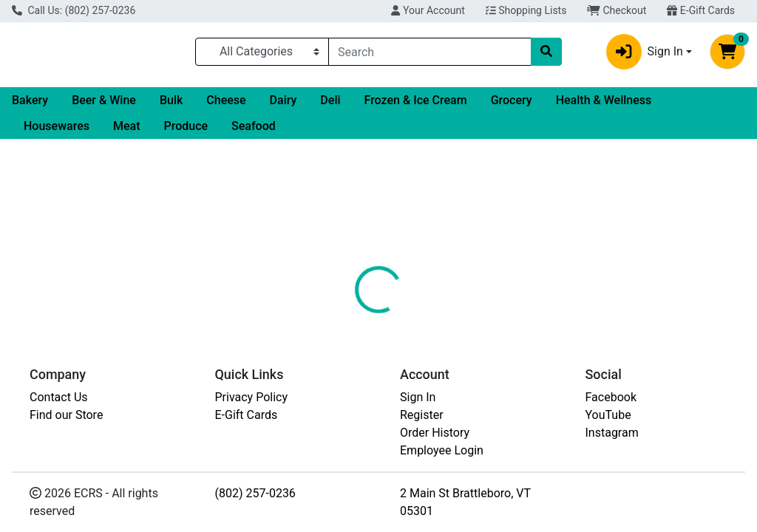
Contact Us (59, 397)
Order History (435, 433)
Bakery (30, 106)
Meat (127, 132)
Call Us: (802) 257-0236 (74, 10)
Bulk (171, 106)
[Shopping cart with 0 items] (727, 55)
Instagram (612, 433)
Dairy (284, 106)
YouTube (608, 415)
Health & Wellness (604, 106)
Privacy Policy (252, 397)
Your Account (428, 10)
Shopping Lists (526, 10)
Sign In (418, 397)
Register (422, 415)
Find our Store (66, 415)
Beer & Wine (104, 106)
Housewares (57, 132)
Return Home (378, 239)
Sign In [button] (645, 55)
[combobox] (430, 55)
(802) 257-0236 (255, 493)
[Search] (430, 55)
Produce (186, 132)
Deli (330, 106)
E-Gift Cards (701, 10)
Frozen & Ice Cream (416, 106)
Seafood (254, 132)
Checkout (617, 10)
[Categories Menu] (262, 55)
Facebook (611, 397)
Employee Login (442, 450)
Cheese (226, 106)
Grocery (512, 106)
